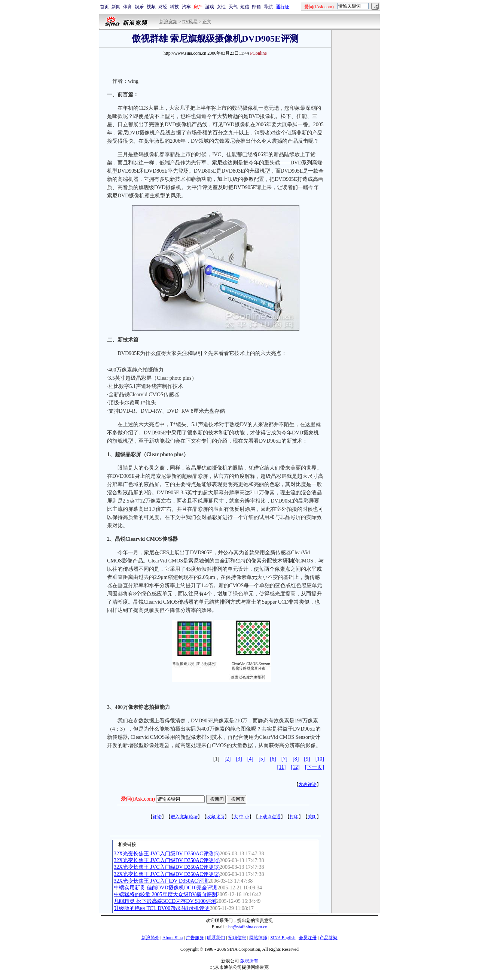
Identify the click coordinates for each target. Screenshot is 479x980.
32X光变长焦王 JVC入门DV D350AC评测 (161, 881)
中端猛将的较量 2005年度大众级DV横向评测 (165, 894)
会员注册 (308, 938)
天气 (233, 7)
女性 (221, 7)
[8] (296, 759)
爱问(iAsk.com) (138, 799)
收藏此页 (216, 817)
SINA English (283, 938)
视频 (151, 7)
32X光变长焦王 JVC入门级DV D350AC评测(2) (167, 874)
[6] (273, 759)
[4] (250, 759)
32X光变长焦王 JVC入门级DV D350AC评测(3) (167, 867)
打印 (294, 817)
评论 (157, 817)
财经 (163, 7)
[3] (239, 759)
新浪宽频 (168, 22)
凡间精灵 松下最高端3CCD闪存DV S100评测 (165, 901)
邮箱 (256, 7)
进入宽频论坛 (184, 817)
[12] (295, 767)
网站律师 (258, 938)
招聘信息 (237, 938)
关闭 (312, 817)
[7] (284, 759)
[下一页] (315, 767)
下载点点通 (269, 817)
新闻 (116, 7)
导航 (268, 7)
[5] (262, 759)
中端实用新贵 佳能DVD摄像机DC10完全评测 (166, 888)
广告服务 (195, 938)
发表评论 (308, 785)
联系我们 (216, 938)
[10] (320, 759)
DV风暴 (190, 22)
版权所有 (249, 961)
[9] (307, 759)
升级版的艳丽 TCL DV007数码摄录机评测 (162, 908)
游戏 (210, 7)
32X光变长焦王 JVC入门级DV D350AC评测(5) (167, 854)
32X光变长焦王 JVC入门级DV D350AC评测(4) (167, 860)
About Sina (173, 938)
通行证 (283, 7)
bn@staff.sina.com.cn (248, 927)
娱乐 (139, 7)
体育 (128, 7)
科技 (174, 7)
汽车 (186, 7)
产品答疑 (329, 938)
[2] (228, 759)
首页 (104, 7)
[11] (282, 767)
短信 (245, 7)
